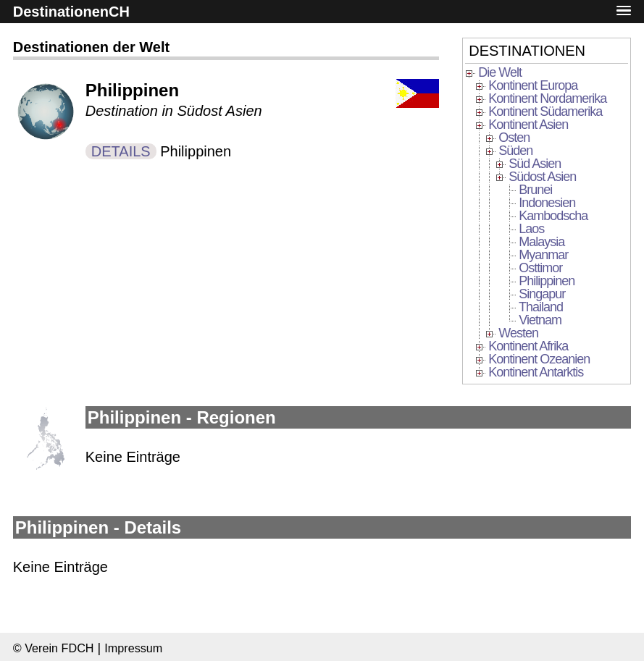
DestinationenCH (71, 12)
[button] (624, 11)
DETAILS (121, 151)
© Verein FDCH (54, 648)
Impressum (133, 648)
